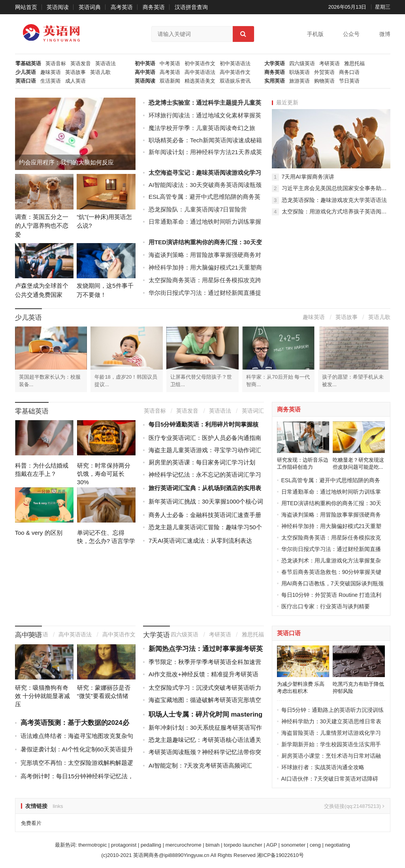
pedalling (151, 845)
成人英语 (75, 81)
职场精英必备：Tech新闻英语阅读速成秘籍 (205, 140)
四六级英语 (302, 64)
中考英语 (170, 64)
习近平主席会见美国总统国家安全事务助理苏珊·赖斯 (336, 188)
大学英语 (275, 64)
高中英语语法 (200, 72)
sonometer (293, 845)
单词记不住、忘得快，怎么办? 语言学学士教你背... (106, 541)
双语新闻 (170, 81)
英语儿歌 (100, 72)
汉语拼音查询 (191, 7)
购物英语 (324, 81)
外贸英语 (324, 72)
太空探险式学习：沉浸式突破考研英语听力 (205, 688)
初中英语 (145, 64)
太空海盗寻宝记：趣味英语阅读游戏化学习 (205, 173)
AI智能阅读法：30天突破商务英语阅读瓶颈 (205, 185)
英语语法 (105, 64)
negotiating (337, 845)
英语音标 (56, 64)
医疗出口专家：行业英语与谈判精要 (326, 606)
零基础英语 (28, 64)
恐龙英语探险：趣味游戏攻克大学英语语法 (334, 200)
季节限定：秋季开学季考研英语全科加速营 (205, 662)
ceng (315, 845)
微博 (385, 34)
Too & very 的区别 (39, 533)
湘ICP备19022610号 (280, 855)
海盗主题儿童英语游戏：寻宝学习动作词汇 (205, 450)
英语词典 (90, 7)
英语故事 (75, 72)
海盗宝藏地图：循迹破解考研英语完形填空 (205, 700)
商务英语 (154, 7)
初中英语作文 (200, 64)
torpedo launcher (243, 845)
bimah (212, 845)
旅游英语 (300, 81)
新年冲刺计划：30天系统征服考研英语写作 (205, 727)
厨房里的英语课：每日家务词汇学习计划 (202, 462)
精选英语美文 (200, 81)
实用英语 (275, 81)
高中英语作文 (235, 72)
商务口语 (349, 72)
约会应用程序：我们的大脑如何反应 (66, 162)
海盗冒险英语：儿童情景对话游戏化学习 (331, 733)
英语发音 (81, 64)
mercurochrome (184, 845)
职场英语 (300, 72)
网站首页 (26, 7)
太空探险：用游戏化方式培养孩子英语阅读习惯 (336, 211)
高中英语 (145, 72)
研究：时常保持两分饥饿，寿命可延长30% (104, 474)
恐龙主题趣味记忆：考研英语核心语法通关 (205, 740)
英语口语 (26, 81)
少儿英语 (26, 72)
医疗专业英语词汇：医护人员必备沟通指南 (205, 438)
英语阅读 (58, 7)
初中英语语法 (235, 64)
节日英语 (349, 81)
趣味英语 (51, 72)
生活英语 (51, 81)
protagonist (124, 845)
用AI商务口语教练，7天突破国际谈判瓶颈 (332, 583)
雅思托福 (354, 64)
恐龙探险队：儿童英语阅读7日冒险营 (198, 209)
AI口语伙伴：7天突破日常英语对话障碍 (330, 779)
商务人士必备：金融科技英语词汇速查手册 (205, 515)
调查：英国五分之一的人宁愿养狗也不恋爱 (42, 226)
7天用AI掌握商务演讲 (308, 177)
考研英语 (330, 64)
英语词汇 (253, 411)
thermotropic (92, 845)
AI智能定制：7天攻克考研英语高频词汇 (201, 765)
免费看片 (31, 823)
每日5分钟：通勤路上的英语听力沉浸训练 (333, 710)
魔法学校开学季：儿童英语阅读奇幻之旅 (202, 128)
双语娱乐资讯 (235, 81)
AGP (272, 845)
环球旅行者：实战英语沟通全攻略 (323, 767)
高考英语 (122, 7)
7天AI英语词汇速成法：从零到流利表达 (201, 541)
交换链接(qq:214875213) (354, 806)
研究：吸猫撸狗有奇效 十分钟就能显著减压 (42, 696)
